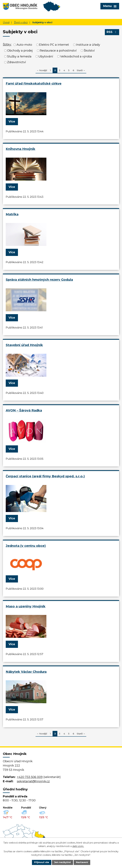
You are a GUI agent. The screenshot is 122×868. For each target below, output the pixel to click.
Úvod (6, 22)
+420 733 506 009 (30, 777)
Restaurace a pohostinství (58, 51)
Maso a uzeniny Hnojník (26, 606)
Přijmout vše (42, 862)
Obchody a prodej (20, 51)
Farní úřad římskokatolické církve (34, 84)
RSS (112, 32)
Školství (89, 51)
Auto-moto (24, 45)
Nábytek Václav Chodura (26, 672)
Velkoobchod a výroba (76, 56)
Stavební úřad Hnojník (24, 345)
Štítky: (7, 45)
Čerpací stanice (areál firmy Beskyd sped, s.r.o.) (45, 476)
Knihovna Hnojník (20, 149)
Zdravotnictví (17, 62)
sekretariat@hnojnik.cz (33, 781)
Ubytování (46, 56)
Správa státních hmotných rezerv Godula (39, 280)
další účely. (78, 846)
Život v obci (21, 22)
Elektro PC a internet (54, 45)
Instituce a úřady (88, 45)
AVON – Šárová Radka (24, 410)
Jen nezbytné (63, 862)
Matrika (12, 214)
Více (12, 122)
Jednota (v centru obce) (26, 546)
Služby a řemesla (19, 56)
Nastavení (82, 862)
